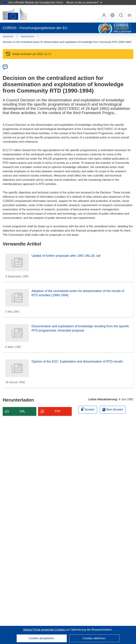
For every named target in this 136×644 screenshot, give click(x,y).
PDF (58, 411)
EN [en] (5, 66)
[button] (112, 15)
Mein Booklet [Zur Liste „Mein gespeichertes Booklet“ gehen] (113, 410)
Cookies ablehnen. (94, 638)
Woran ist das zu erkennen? (84, 2)
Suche (121, 15)
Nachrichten (28, 37)
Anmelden (104, 15)
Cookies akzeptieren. (42, 638)
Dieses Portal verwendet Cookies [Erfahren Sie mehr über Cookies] (44, 630)
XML (22, 411)
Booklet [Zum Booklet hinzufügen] (88, 409)
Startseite (8, 37)
